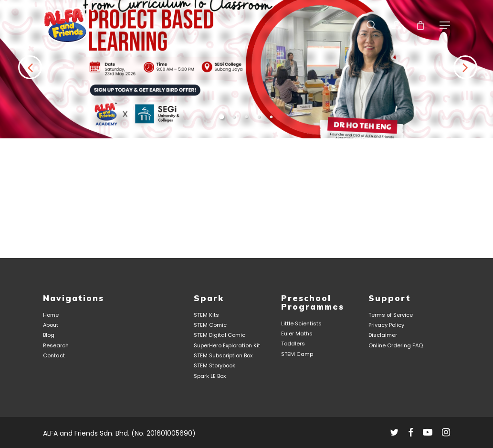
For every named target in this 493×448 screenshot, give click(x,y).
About (51, 325)
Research (56, 346)
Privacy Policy (386, 325)
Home (51, 315)
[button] (445, 25)
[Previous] (14, 128)
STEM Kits (206, 315)
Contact (54, 356)
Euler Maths (297, 334)
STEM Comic (210, 325)
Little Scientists (301, 324)
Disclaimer (383, 336)
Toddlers (293, 344)
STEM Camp (297, 354)
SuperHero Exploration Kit (227, 346)
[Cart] (421, 25)
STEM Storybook (215, 366)
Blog (49, 336)
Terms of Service (391, 315)
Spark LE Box (210, 376)
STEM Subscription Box (223, 356)
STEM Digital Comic (220, 336)
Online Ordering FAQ (396, 346)
